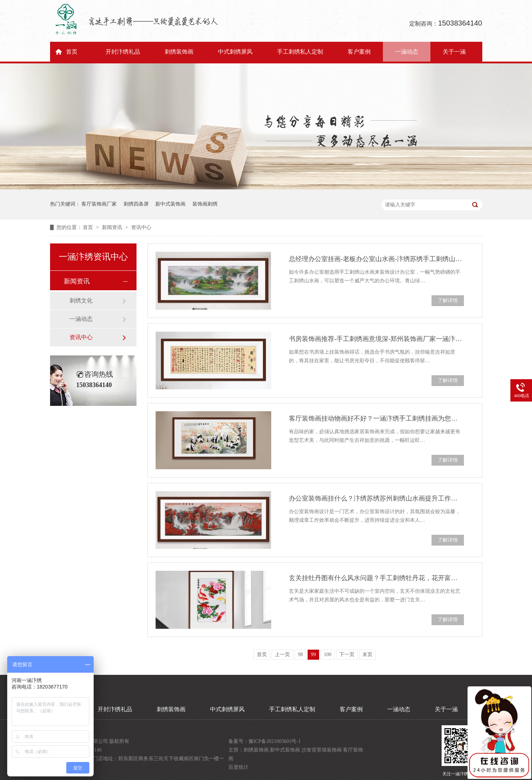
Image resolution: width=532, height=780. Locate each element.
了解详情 (448, 301)
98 (300, 655)
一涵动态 (407, 52)
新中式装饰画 (170, 204)
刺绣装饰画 (179, 52)
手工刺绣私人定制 (300, 52)
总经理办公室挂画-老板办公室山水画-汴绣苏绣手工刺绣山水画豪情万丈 (376, 259)
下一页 (347, 655)
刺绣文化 (81, 301)
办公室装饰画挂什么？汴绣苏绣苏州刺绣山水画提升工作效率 (376, 498)
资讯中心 (141, 227)
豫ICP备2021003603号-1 (275, 741)
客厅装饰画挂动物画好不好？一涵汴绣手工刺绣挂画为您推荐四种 (376, 418)
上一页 (282, 655)
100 (328, 655)
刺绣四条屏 (136, 204)
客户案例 (359, 52)
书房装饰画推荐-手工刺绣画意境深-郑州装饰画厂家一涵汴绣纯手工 (376, 339)
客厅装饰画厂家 (99, 204)
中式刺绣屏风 (235, 52)
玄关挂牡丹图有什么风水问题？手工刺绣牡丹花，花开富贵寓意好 (376, 578)
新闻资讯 (113, 227)
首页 (72, 52)
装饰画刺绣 (205, 204)
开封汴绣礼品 (123, 52)
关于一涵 (454, 52)
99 (313, 655)
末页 (367, 655)
